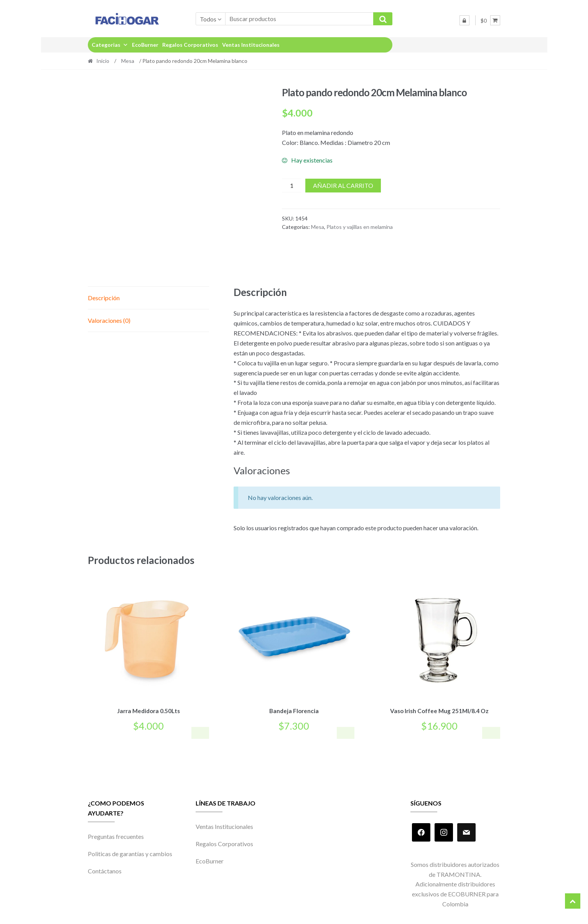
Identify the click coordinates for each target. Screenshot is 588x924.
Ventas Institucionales (251, 45)
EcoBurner (145, 45)
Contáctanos (105, 870)
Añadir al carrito (343, 185)
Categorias (110, 45)
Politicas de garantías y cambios (130, 852)
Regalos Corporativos (190, 45)
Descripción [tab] (104, 298)
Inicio (103, 61)
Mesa (128, 61)
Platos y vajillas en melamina (360, 227)
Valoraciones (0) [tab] (109, 320)
